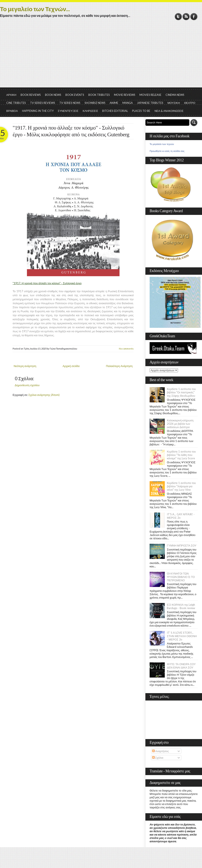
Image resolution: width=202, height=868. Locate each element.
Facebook (194, 17)
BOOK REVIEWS (31, 95)
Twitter (178, 17)
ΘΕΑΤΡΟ (190, 103)
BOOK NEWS (53, 95)
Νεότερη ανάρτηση (25, 366)
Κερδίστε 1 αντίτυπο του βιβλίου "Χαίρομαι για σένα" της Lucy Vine (181, 486)
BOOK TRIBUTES (99, 95)
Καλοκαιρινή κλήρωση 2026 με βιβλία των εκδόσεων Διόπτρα (180, 424)
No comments (126, 349)
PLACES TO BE (141, 111)
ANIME (114, 103)
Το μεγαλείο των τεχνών (162, 144)
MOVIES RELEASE (150, 95)
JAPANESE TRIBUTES (150, 103)
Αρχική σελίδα (71, 366)
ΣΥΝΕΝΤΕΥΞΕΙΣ (68, 111)
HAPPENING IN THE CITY (38, 111)
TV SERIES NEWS (70, 103)
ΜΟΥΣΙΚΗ (174, 103)
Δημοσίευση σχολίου (27, 385)
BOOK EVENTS (75, 95)
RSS (186, 17)
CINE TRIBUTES (16, 103)
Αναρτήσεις (161, 751)
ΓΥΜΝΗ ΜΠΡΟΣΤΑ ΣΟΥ (182, 545)
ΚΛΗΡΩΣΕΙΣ (90, 111)
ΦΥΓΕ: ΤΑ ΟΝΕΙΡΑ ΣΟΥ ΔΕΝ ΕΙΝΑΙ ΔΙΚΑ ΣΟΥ (181, 666)
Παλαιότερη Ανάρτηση (119, 366)
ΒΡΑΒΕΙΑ (12, 111)
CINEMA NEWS (175, 95)
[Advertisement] (101, 56)
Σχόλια (158, 758)
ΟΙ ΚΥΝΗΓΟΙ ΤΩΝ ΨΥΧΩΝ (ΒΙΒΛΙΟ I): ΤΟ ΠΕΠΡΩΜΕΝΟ (181, 577)
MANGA (128, 103)
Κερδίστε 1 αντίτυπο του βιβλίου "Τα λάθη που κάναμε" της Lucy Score (181, 455)
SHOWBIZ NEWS (95, 103)
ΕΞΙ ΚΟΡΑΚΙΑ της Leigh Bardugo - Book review (181, 606)
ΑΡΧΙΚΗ (11, 95)
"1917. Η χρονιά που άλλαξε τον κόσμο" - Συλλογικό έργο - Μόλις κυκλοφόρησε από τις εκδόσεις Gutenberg (71, 131)
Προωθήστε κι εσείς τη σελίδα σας (167, 151)
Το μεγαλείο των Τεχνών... (35, 9)
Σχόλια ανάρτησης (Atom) (44, 395)
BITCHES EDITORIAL (115, 111)
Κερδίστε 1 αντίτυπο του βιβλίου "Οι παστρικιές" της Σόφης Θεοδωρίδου (181, 392)
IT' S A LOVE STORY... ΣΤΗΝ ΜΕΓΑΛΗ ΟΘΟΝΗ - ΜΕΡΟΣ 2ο (182, 636)
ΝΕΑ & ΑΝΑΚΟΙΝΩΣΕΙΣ (169, 111)
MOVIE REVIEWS (125, 95)
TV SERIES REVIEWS (43, 103)
